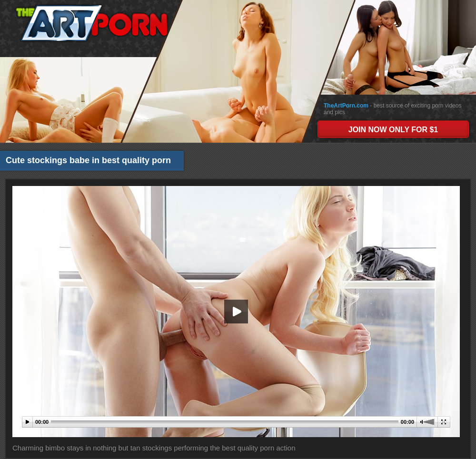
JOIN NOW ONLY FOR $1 (393, 130)
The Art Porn (91, 23)
